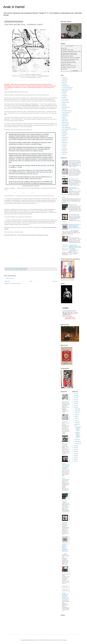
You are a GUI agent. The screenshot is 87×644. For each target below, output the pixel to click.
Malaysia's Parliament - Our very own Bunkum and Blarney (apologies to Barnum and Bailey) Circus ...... (75, 227)
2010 (75, 398)
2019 (75, 452)
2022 (75, 457)
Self (63, 136)
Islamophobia (65, 107)
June (76, 418)
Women (64, 149)
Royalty (64, 132)
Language (64, 114)
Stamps (64, 141)
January (77, 409)
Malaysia (25, 270)
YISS (63, 151)
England (64, 91)
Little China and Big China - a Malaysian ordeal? (78, 435)
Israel (63, 109)
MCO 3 (64, 197)
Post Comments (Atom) (15, 284)
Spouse (64, 139)
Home (31, 281)
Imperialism (64, 102)
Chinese (10, 270)
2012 (75, 401)
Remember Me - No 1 (73, 179)
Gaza (63, 97)
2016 (75, 446)
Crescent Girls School (67, 87)
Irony (70, 237)
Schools (64, 134)
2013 (75, 403)
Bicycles (64, 81)
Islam (63, 106)
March (76, 413)
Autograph (64, 79)
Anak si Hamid (14, 7)
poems (63, 154)
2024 (75, 461)
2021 (75, 455)
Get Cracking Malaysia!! (74, 215)
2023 (75, 459)
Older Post (55, 281)
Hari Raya (64, 99)
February (77, 411)
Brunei (63, 84)
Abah (63, 77)
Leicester (64, 116)
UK (63, 147)
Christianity (64, 86)
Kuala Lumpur (65, 112)
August (77, 422)
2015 (75, 407)
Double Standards (66, 89)
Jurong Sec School (66, 111)
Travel (63, 146)
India (63, 104)
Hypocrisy (64, 101)
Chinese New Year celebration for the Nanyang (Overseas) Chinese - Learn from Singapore (75, 247)
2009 (75, 396)
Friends (64, 96)
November (77, 441)
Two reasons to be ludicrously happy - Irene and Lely (74, 189)
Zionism (64, 152)
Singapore (64, 137)
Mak (63, 117)
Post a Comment (10, 278)
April (76, 415)
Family (63, 92)
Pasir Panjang (65, 127)
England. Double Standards (17, 270)
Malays (64, 121)
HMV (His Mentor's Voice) (74, 161)
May (76, 417)
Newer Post (7, 281)
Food (63, 94)
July (76, 420)
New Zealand (65, 124)
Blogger (65, 640)
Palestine (64, 126)
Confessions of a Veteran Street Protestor (78, 429)
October (77, 440)
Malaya (64, 119)
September (77, 424)
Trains (63, 144)
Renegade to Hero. (73, 205)
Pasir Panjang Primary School (68, 129)
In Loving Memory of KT (74, 169)
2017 (75, 448)
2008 (75, 394)
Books (63, 82)
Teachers (64, 142)
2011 (75, 400)
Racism (64, 131)
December (77, 443)
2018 (75, 450)
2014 (75, 405)
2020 (75, 453)
